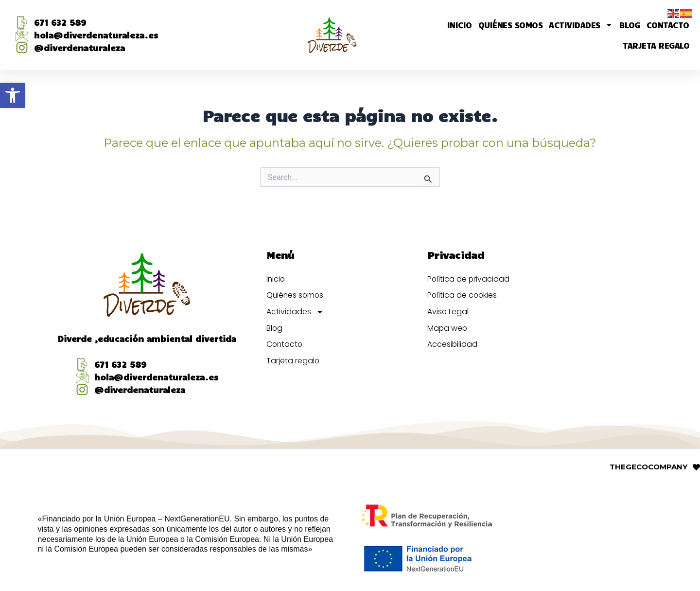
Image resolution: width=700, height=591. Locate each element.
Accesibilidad (453, 345)
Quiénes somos (511, 25)
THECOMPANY (648, 467)
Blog (630, 25)
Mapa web (448, 328)
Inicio (460, 25)
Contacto (668, 25)
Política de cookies (463, 295)
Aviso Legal (448, 312)
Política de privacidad (469, 278)
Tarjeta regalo (656, 45)
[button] (13, 95)
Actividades (581, 25)
